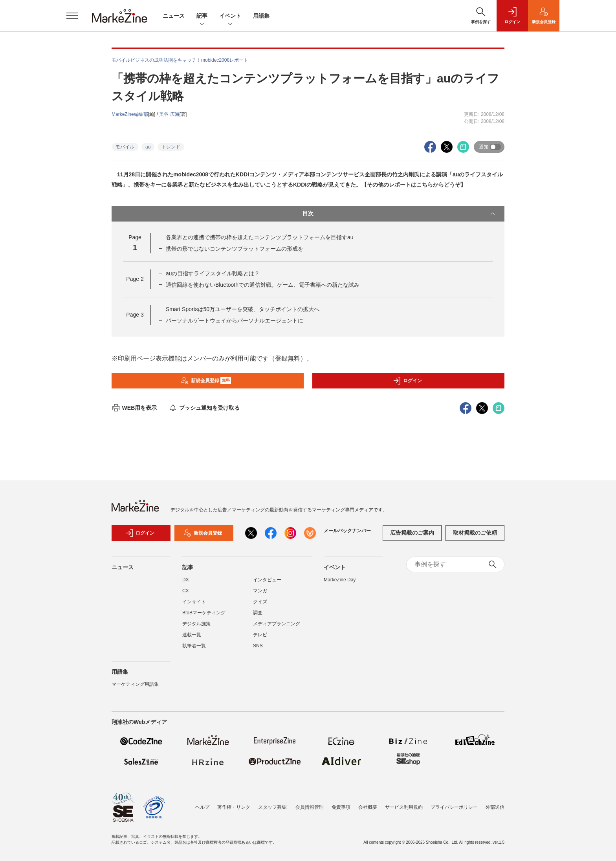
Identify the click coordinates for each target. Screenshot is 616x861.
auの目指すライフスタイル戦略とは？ (213, 273)
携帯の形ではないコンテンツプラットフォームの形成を (235, 249)
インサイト (194, 602)
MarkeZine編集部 (130, 114)
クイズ (260, 602)
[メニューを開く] (72, 16)
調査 (258, 613)
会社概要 (368, 807)
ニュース (174, 16)
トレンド (171, 147)
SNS (258, 646)
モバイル (125, 147)
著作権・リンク (234, 807)
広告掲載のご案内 (412, 533)
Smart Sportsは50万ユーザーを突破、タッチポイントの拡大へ (243, 309)
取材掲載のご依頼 (475, 533)
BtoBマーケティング (204, 613)
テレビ (260, 635)
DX (186, 580)
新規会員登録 (206, 381)
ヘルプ (202, 807)
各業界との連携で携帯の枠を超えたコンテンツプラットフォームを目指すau (260, 237)
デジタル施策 (196, 624)
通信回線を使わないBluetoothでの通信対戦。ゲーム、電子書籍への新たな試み (263, 285)
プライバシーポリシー (454, 807)
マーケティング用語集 (135, 684)
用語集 (261, 16)
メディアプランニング (277, 624)
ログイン (407, 381)
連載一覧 (192, 635)
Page (135, 279)
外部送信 (495, 807)
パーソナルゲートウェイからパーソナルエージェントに (235, 321)
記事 (202, 16)
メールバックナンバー (347, 531)
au (148, 147)
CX (186, 591)
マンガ (260, 591)
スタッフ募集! (273, 807)
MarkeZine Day (340, 580)
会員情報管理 (310, 807)
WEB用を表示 (134, 408)
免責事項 (341, 807)
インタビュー (267, 580)
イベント (230, 16)
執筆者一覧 (194, 646)
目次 (400, 214)
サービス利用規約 (404, 807)
